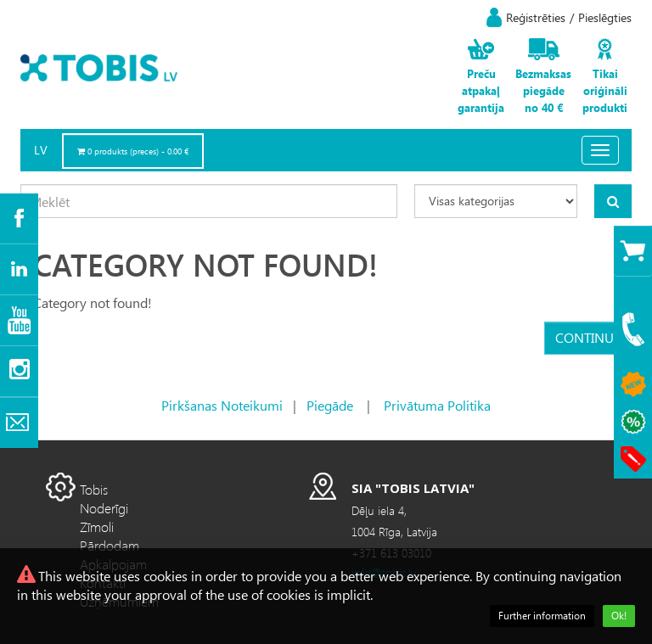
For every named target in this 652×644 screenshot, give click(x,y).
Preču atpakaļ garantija (481, 90)
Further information (542, 616)
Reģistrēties (536, 17)
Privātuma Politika (437, 405)
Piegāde (330, 405)
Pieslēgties (605, 17)
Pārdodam (110, 545)
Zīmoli (97, 526)
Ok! (619, 616)
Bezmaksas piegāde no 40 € (543, 90)
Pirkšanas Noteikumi (222, 405)
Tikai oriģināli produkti (605, 90)
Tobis (94, 489)
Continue (588, 337)
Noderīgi (104, 508)
